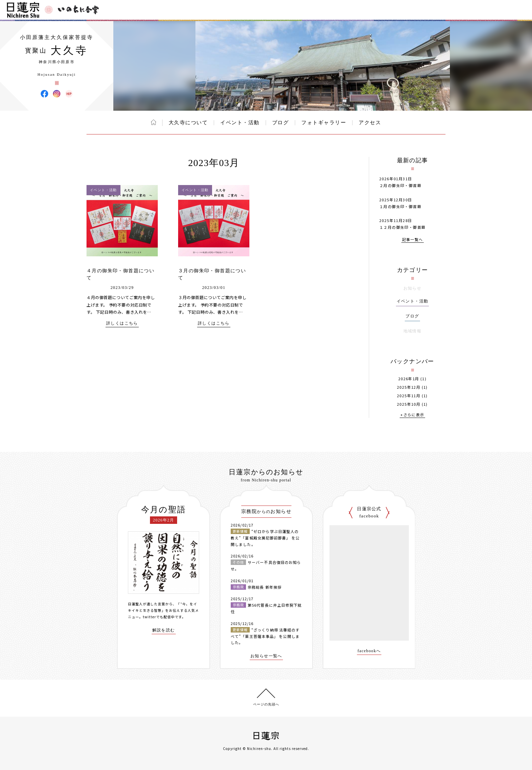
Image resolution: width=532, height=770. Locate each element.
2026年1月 (409, 379)
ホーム (154, 122)
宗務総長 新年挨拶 (265, 587)
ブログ (281, 123)
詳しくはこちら (122, 323)
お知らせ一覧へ (266, 656)
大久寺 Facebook (44, 94)
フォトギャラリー (324, 123)
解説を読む (164, 630)
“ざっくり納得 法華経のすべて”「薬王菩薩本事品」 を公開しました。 (265, 636)
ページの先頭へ (266, 704)
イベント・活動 (240, 123)
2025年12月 (409, 387)
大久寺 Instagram (57, 94)
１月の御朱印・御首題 (400, 206)
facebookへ (369, 651)
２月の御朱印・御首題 (400, 185)
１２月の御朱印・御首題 (402, 227)
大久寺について (188, 123)
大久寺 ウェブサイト (69, 94)
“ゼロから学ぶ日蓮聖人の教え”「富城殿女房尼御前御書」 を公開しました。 (265, 538)
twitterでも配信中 (159, 617)
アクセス (370, 123)
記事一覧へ (413, 240)
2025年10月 (409, 404)
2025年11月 (409, 396)
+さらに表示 (412, 415)
